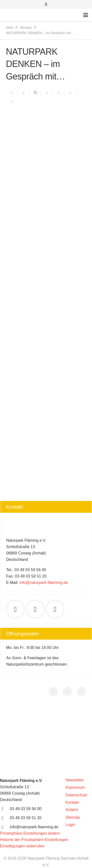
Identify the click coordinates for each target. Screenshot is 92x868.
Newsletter (75, 780)
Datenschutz (76, 795)
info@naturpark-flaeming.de (44, 583)
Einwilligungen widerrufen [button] (22, 846)
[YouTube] (55, 609)
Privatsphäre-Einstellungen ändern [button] (30, 833)
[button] (46, 4)
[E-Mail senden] (12, 93)
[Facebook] (35, 609)
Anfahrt (72, 810)
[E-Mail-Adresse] (15, 609)
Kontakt (72, 802)
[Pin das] (59, 93)
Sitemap (73, 817)
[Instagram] (82, 692)
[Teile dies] (24, 93)
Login (70, 825)
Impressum (75, 787)
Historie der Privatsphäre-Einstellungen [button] (34, 840)
